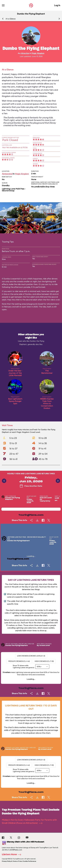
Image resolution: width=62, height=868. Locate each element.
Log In (57, 5)
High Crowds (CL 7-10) (44, 661)
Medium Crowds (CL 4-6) (19, 661)
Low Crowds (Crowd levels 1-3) (31, 656)
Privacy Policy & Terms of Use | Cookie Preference (19, 861)
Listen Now (12, 855)
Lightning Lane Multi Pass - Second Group (14, 190)
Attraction (25, 53)
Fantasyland (7, 174)
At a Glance (11, 19)
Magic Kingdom (38, 53)
